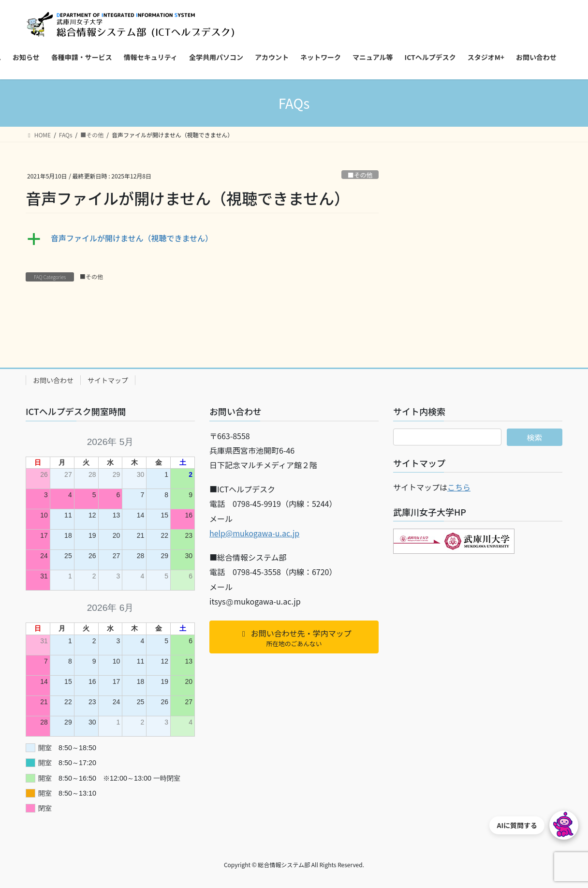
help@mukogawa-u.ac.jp (254, 533)
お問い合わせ (53, 380)
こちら (459, 487)
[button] (202, 239)
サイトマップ (108, 380)
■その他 (360, 175)
